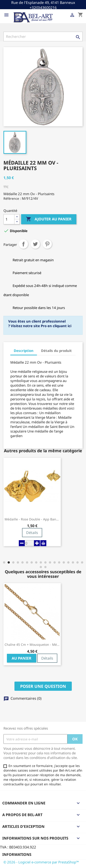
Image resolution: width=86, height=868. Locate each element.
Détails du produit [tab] (56, 351)
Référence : (12, 198)
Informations (17, 854)
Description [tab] (24, 351)
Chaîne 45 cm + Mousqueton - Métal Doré (32, 645)
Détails (32, 533)
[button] (4, 562)
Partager (23, 244)
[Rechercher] (43, 37)
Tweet (35, 244)
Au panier (22, 658)
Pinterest (47, 244)
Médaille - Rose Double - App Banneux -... (32, 519)
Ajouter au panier (49, 219)
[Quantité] (9, 219)
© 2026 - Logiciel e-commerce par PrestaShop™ (41, 862)
